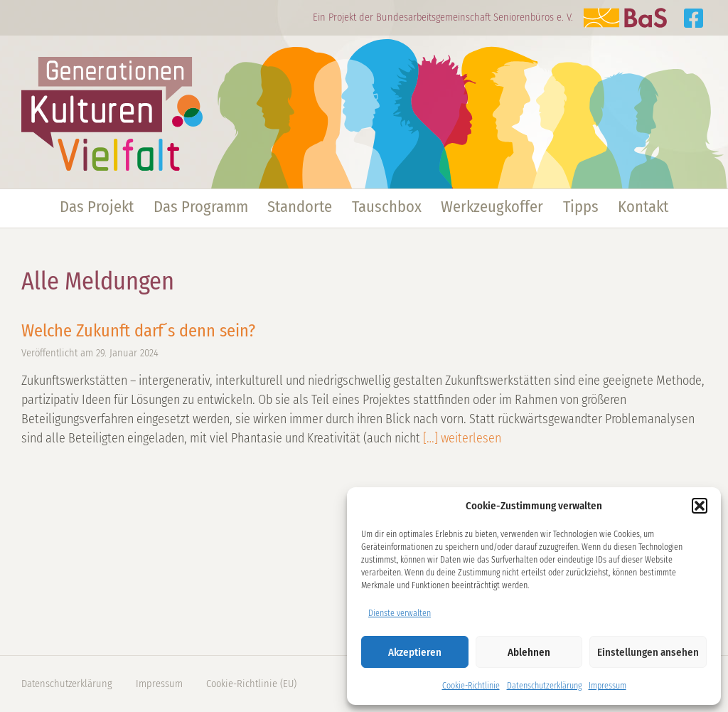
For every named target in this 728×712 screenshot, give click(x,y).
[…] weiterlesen (461, 438)
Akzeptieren (415, 652)
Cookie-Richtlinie (471, 686)
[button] (700, 506)
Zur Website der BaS (625, 18)
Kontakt (643, 207)
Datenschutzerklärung (544, 686)
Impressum (607, 686)
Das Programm (201, 207)
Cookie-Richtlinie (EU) (251, 684)
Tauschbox (387, 207)
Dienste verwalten (400, 613)
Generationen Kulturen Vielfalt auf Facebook (694, 18)
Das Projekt (97, 207)
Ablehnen (529, 652)
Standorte (300, 207)
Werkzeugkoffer (492, 207)
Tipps (581, 207)
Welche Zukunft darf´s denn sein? (138, 330)
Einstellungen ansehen (648, 652)
